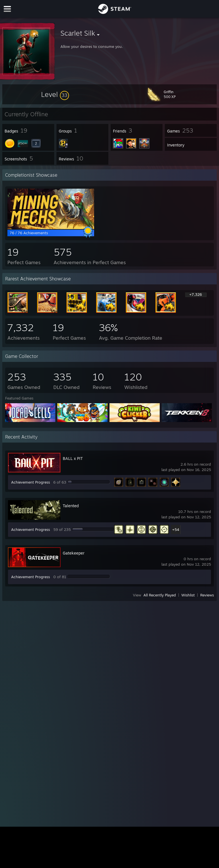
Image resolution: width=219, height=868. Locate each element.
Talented (71, 506)
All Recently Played (160, 595)
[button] (55, 94)
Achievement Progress (31, 482)
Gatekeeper (74, 553)
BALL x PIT (73, 458)
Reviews (207, 595)
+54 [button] (176, 529)
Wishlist (188, 595)
